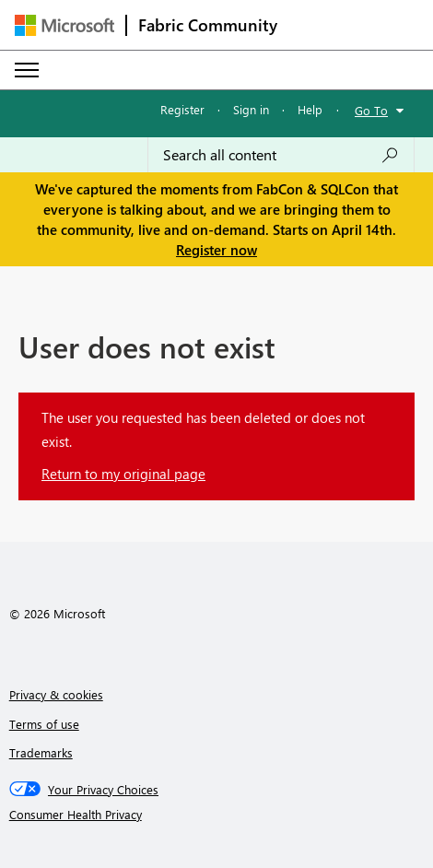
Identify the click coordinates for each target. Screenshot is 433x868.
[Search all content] (281, 155)
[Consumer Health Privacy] (217, 815)
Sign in (251, 109)
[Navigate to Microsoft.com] (64, 25)
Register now (216, 250)
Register (182, 109)
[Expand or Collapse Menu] (27, 70)
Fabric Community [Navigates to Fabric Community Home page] (208, 25)
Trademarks (41, 752)
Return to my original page (123, 474)
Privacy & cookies (56, 694)
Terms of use (44, 724)
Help (310, 109)
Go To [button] (371, 110)
